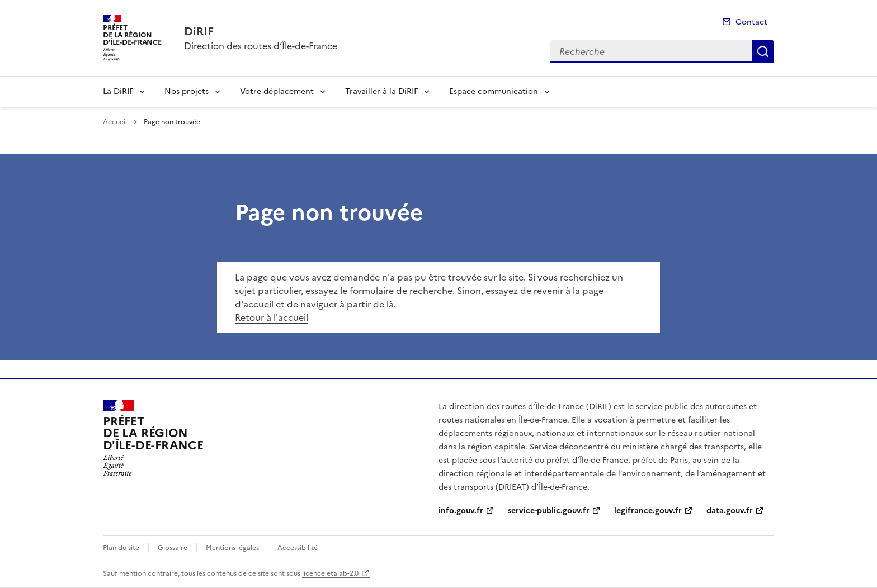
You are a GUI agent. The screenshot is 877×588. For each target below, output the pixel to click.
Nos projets (187, 91)
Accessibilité (298, 548)
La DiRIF (118, 91)
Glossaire (173, 548)
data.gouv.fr (730, 511)
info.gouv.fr (461, 511)
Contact (751, 22)
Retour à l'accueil (272, 317)
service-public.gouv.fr (549, 511)
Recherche (763, 51)
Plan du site (121, 548)
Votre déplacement (277, 91)
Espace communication (494, 91)
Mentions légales (232, 548)
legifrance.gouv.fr (648, 511)
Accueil (115, 122)
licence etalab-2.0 (330, 573)
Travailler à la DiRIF (381, 91)
